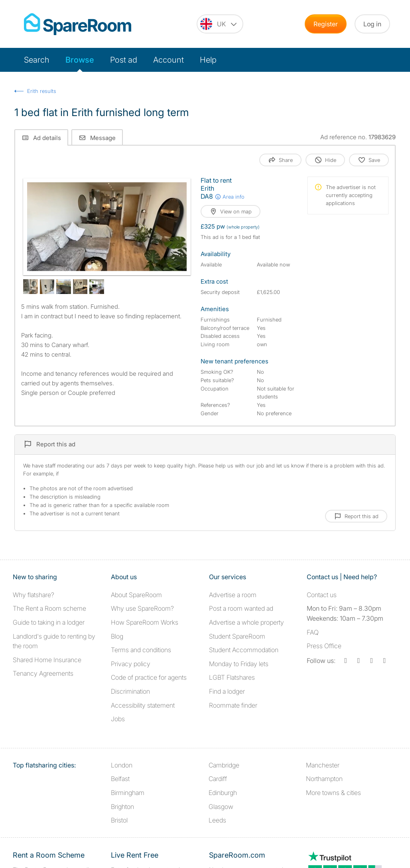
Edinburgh (223, 793)
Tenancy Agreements (43, 673)
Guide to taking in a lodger (49, 622)
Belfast (120, 779)
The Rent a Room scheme (49, 608)
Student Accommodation (244, 650)
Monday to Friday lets (239, 664)
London (122, 765)
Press (324, 646)
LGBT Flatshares (232, 677)
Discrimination (130, 691)
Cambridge (224, 765)
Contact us (322, 595)
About (136, 595)
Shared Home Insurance (47, 660)
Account (169, 60)
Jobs (118, 719)
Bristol (119, 820)
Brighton (122, 807)
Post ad (124, 60)
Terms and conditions (141, 650)
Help (208, 60)
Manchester (323, 765)
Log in (372, 24)
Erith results (42, 91)
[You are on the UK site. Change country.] (220, 24)
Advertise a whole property (246, 622)
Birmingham (128, 793)
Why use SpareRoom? (142, 608)
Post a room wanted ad (241, 608)
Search (37, 60)
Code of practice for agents (149, 677)
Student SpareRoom (237, 636)
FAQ (313, 632)
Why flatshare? (34, 595)
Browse (80, 60)
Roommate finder (233, 705)
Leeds (217, 820)
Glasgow (221, 807)
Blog (117, 636)
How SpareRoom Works (145, 622)
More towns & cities (333, 793)
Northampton (324, 779)
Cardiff (218, 779)
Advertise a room (233, 595)
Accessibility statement (143, 705)
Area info (230, 197)
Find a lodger (227, 691)
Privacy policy (131, 664)
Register (326, 24)
